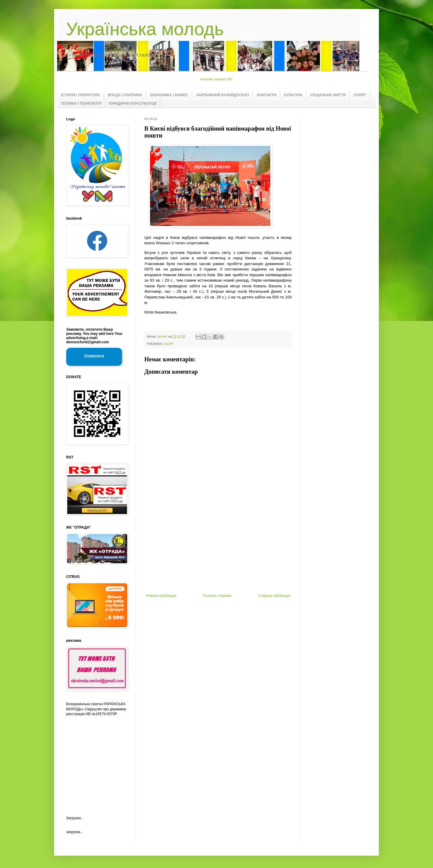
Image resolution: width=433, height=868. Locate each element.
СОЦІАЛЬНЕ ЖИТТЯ (328, 95)
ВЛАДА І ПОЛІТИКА (125, 95)
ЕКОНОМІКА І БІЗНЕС (169, 95)
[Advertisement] (218, 548)
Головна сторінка (217, 596)
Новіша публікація (161, 596)
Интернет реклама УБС (217, 79)
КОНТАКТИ (266, 95)
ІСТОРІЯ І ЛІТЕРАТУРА (80, 95)
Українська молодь (145, 29)
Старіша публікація (274, 596)
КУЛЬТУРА (293, 95)
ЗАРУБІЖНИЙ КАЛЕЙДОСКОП (223, 95)
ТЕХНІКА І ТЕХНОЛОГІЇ (81, 103)
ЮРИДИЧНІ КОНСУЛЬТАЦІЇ (133, 103)
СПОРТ (360, 95)
